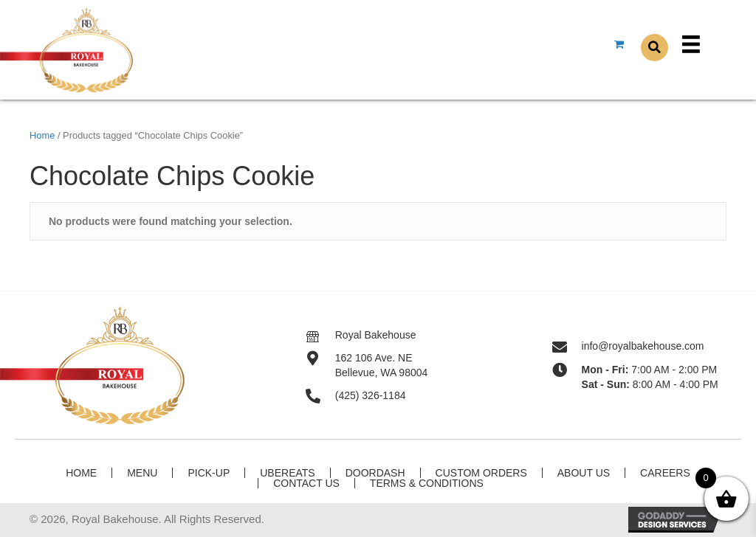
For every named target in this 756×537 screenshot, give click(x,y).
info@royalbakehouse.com (643, 346)
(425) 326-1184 (371, 395)
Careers (665, 473)
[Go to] (320, 335)
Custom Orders (481, 473)
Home (42, 135)
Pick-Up (209, 473)
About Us (584, 473)
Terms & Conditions (427, 483)
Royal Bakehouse (376, 335)
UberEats (287, 473)
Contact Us (306, 483)
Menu (142, 473)
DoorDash (375, 473)
